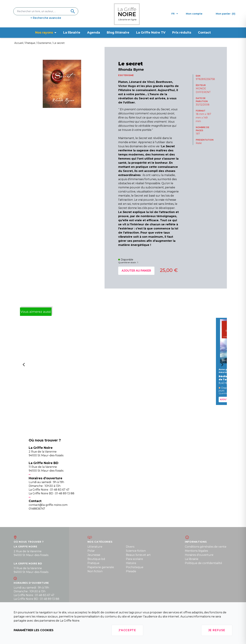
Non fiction (95, 571)
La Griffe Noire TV (151, 33)
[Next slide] (223, 366)
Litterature (95, 547)
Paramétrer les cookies (34, 630)
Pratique (93, 563)
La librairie (72, 33)
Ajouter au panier (136, 271)
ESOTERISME (126, 75)
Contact (204, 33)
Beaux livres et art (138, 555)
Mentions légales (196, 551)
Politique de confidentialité (203, 563)
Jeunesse (94, 555)
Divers (130, 547)
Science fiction (136, 551)
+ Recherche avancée (46, 18)
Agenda (94, 33)
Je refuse (217, 630)
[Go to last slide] (23, 366)
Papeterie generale (101, 567)
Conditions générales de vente (206, 547)
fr (175, 14)
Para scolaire (134, 559)
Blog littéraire (118, 33)
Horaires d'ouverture (199, 555)
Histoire (131, 563)
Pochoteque (135, 567)
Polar (91, 551)
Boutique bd (96, 559)
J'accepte (127, 630)
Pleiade (131, 571)
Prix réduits (182, 33)
